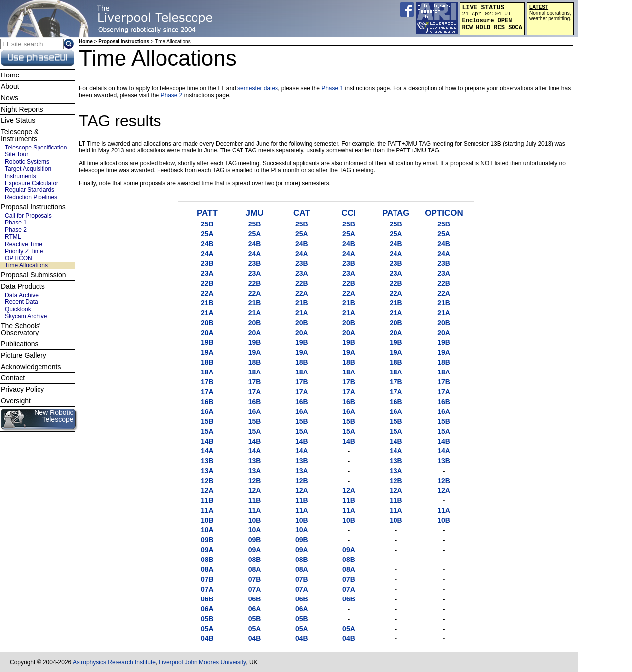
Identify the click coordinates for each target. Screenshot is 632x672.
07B (207, 579)
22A (207, 293)
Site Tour (17, 154)
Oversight (16, 401)
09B (207, 540)
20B (207, 323)
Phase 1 (333, 88)
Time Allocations (26, 265)
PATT (207, 213)
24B (207, 244)
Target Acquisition (28, 169)
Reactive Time (24, 244)
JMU (255, 213)
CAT (302, 213)
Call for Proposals (28, 216)
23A (207, 273)
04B (207, 638)
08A (207, 569)
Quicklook (18, 309)
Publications (20, 344)
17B (207, 382)
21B (207, 303)
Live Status (18, 120)
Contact (13, 378)
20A (207, 333)
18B (207, 362)
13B (207, 461)
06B (207, 599)
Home (86, 42)
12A (207, 490)
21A (207, 313)
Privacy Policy (22, 389)
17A (207, 392)
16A (207, 411)
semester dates (258, 88)
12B (207, 481)
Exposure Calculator (32, 183)
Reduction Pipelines (31, 197)
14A (207, 451)
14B (207, 441)
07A (207, 589)
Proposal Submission (34, 275)
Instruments (20, 176)
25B (207, 224)
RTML (13, 237)
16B (207, 402)
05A (207, 629)
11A (207, 510)
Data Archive (22, 295)
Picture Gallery (24, 355)
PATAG (396, 213)
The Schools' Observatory (21, 329)
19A (207, 352)
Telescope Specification (36, 148)
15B (207, 421)
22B (207, 283)
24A (207, 254)
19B (207, 342)
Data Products (23, 286)
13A (207, 471)
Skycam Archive (26, 316)
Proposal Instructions (124, 42)
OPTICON (444, 213)
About (10, 86)
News (10, 98)
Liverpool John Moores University (203, 662)
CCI (348, 213)
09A (207, 550)
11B (207, 500)
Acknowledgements (31, 367)
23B (207, 263)
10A (207, 530)
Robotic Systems (27, 162)
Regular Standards (30, 190)
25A (207, 234)
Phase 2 (172, 95)
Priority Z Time (24, 251)
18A (207, 372)
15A (207, 431)
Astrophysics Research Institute (114, 662)
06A (207, 609)
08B (207, 560)
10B (207, 520)
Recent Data (21, 302)
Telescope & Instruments (20, 135)
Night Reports (22, 109)
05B (207, 619)
